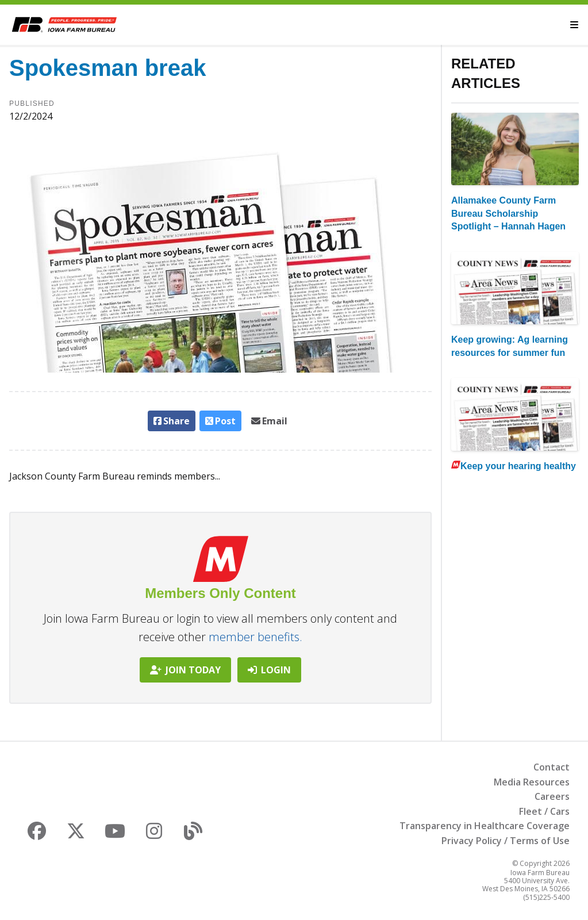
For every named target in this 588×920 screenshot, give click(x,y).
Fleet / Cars (544, 811)
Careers (552, 796)
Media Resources (532, 782)
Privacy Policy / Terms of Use (506, 841)
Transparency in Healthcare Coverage (485, 826)
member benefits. (255, 637)
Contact (552, 767)
